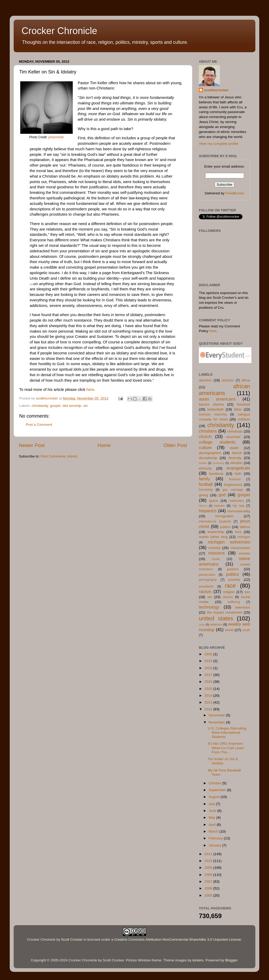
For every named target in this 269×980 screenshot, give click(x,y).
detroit (237, 453)
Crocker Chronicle (59, 31)
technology (209, 607)
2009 (209, 868)
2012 (209, 709)
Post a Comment (39, 425)
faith (238, 474)
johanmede (56, 137)
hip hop (239, 506)
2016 (209, 682)
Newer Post (32, 445)
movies (244, 553)
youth (246, 630)
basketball (215, 409)
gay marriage (233, 490)
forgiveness (233, 485)
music (216, 559)
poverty (234, 580)
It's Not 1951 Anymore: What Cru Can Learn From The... (226, 748)
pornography (208, 580)
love (238, 532)
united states (216, 618)
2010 (209, 861)
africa (246, 380)
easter (203, 463)
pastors (233, 569)
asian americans (217, 399)
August (215, 797)
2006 (209, 888)
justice (225, 527)
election (236, 463)
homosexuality (239, 511)
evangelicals (238, 468)
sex (247, 592)
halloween (237, 501)
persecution (207, 575)
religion (229, 592)
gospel (55, 406)
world (229, 630)
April (213, 825)
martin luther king (213, 537)
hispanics (208, 511)
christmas (235, 431)
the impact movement (224, 612)
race (230, 586)
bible (238, 409)
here (90, 390)
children (244, 419)
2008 (209, 875)
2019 (209, 661)
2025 (209, 654)
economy (219, 463)
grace (214, 501)
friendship (206, 490)
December (217, 715)
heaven (220, 506)
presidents (206, 587)
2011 (209, 854)
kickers (198, 960)
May (212, 817)
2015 (209, 689)
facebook (216, 474)
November (217, 722)
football (206, 484)
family (204, 479)
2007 (209, 882)
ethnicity (205, 468)
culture (205, 448)
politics (232, 574)
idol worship (72, 406)
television (243, 607)
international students (215, 521)
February (216, 838)
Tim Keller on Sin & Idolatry (223, 761)
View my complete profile (219, 144)
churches (233, 437)
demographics (210, 453)
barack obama (211, 404)
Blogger (231, 960)
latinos (245, 527)
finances (235, 479)
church (205, 436)
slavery (228, 597)
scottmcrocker (216, 90)
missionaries (240, 548)
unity (202, 625)
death (234, 448)
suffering (234, 602)
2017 (209, 675)
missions (217, 553)
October (215, 783)
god (222, 495)
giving (203, 495)
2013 (209, 702)
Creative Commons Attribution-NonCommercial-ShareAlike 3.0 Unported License (178, 939)
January (215, 845)
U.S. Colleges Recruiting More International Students (227, 733)
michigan (244, 537)
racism (205, 592)
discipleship (208, 458)
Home (104, 445)
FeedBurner (235, 193)
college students (217, 442)
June (213, 811)
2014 (209, 696)
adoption (228, 380)
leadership (216, 532)
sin (86, 406)
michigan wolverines (229, 542)
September (218, 790)
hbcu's (203, 506)
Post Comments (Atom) (59, 456)
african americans (224, 390)
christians (208, 431)
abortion (205, 380)
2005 (209, 895)
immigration (225, 516)
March (214, 831)
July (212, 804)
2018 (209, 668)
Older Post (175, 445)
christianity (40, 406)
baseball (244, 404)
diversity (235, 458)
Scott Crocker (72, 939)
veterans (216, 625)
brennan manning (213, 414)
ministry (214, 548)
